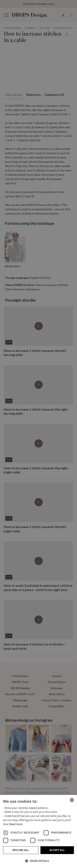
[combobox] (72, 800)
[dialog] (38, 831)
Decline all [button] (21, 850)
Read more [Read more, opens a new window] (16, 824)
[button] (38, 861)
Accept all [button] (57, 850)
